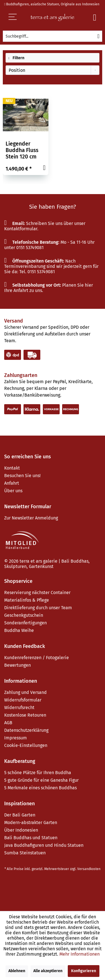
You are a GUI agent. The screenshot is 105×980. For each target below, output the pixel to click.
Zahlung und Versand (25, 692)
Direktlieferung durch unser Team (38, 608)
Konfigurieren (84, 971)
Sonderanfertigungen (25, 623)
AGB (8, 723)
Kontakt (12, 468)
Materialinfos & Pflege (27, 600)
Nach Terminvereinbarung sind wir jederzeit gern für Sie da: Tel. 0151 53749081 (51, 266)
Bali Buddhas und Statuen (31, 838)
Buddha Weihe (19, 630)
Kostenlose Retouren (25, 715)
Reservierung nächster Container (37, 593)
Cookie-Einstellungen (26, 745)
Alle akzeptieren (48, 971)
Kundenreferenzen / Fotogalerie (37, 658)
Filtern (16, 58)
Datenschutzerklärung (26, 730)
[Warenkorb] (95, 17)
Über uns (13, 491)
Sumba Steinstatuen (25, 853)
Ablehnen (17, 971)
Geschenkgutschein (24, 615)
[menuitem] (53, 36)
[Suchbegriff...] (53, 36)
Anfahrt (12, 483)
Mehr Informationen (80, 954)
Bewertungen (17, 665)
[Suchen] (98, 36)
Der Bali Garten (20, 815)
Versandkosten (89, 869)
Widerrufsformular (23, 700)
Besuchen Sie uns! (22, 476)
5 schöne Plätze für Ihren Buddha (38, 773)
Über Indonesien (21, 830)
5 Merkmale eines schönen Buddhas (40, 788)
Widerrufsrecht (19, 708)
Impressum (16, 738)
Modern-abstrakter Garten (31, 823)
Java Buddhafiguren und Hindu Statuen (44, 845)
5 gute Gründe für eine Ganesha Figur (41, 780)
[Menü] (16, 17)
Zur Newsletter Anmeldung (31, 518)
